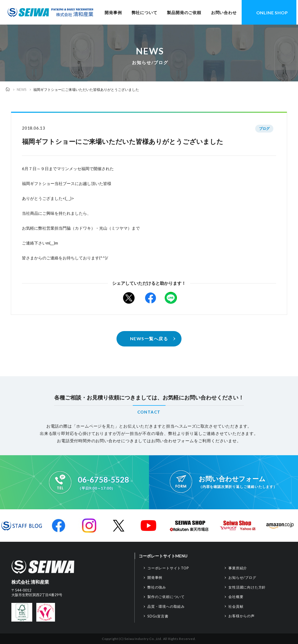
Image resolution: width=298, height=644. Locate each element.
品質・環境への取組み (166, 606)
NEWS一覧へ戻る (149, 338)
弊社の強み (157, 587)
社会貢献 (236, 606)
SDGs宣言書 (158, 616)
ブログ (264, 128)
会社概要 (236, 597)
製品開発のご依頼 (184, 12)
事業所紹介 (238, 568)
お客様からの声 (242, 616)
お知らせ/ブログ (242, 577)
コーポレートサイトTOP (168, 568)
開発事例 (113, 12)
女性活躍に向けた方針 (247, 587)
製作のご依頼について (166, 597)
